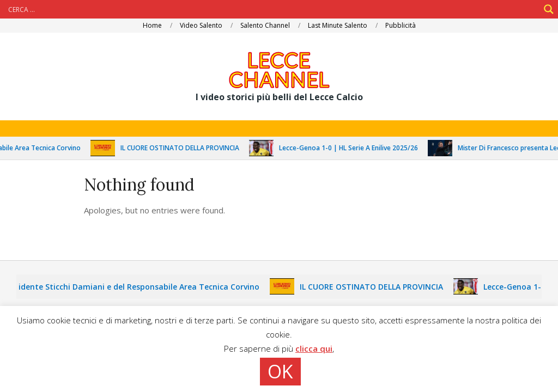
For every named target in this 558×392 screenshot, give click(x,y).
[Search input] (272, 9)
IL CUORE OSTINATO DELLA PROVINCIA (184, 148)
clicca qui (314, 348)
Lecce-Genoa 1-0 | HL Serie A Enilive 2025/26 (353, 148)
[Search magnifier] (549, 9)
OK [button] (280, 371)
